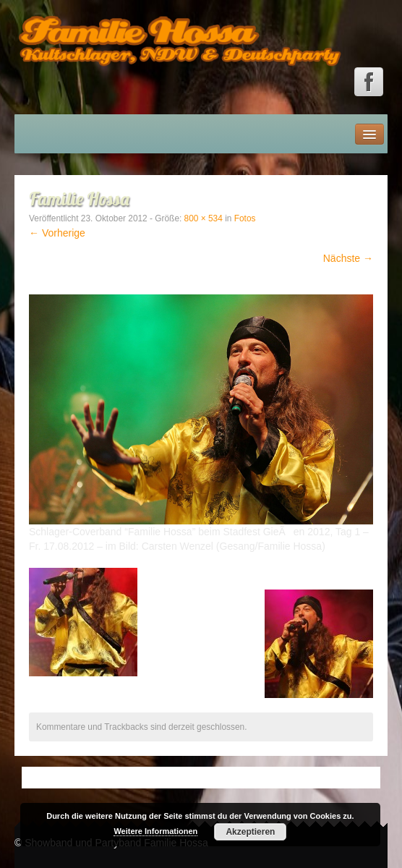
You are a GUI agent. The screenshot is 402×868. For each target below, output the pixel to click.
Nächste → (348, 258)
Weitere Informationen (155, 831)
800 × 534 (204, 218)
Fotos (245, 218)
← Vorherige (57, 233)
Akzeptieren (250, 832)
